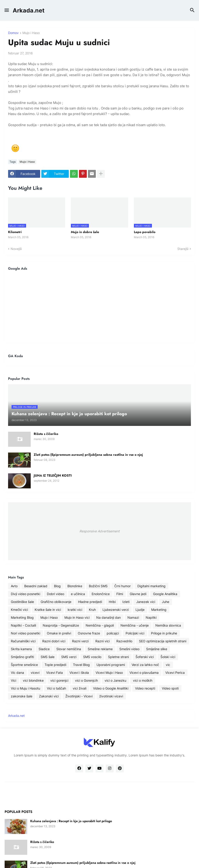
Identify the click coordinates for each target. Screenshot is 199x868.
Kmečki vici (19, 610)
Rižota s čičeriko (46, 434)
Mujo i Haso (31, 33)
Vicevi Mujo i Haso (109, 673)
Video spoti (170, 688)
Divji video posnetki (26, 594)
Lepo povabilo (145, 232)
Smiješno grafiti (22, 657)
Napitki (151, 617)
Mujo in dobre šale (85, 232)
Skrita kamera (21, 649)
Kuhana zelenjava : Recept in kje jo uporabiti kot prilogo (71, 821)
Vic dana (17, 673)
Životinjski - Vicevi (79, 696)
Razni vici (103, 641)
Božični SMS (98, 586)
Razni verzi (80, 641)
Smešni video (129, 649)
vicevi (35, 673)
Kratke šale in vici (48, 610)
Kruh (92, 610)
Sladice (44, 649)
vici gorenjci (59, 680)
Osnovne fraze (89, 633)
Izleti (126, 602)
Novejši (16, 249)
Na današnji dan (109, 617)
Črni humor (122, 586)
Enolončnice (101, 594)
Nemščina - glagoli (100, 625)
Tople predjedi (55, 665)
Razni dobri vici (54, 641)
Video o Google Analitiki (111, 688)
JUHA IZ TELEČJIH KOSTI (53, 475)
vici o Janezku (115, 680)
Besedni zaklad (36, 586)
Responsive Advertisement (99, 531)
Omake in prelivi (59, 633)
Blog (57, 586)
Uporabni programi (111, 665)
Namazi (133, 617)
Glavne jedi (138, 594)
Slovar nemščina (69, 649)
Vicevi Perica (175, 673)
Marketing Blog (22, 617)
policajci (113, 633)
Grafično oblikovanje (56, 602)
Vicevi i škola (79, 673)
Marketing (159, 610)
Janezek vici (146, 602)
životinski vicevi (111, 696)
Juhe (166, 602)
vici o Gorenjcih (86, 680)
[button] (6, 10)
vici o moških (143, 680)
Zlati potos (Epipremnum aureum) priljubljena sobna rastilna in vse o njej (88, 455)
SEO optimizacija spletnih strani (163, 641)
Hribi (112, 602)
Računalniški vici (23, 641)
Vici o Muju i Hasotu (26, 688)
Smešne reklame (100, 649)
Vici (14, 680)
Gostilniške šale (22, 602)
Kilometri (15, 232)
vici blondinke (33, 680)
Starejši (183, 249)
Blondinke (75, 586)
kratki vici (75, 610)
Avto (14, 586)
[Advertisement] (99, 306)
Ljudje (140, 610)
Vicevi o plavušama (144, 673)
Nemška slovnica (168, 625)
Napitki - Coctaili (23, 625)
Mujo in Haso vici (77, 617)
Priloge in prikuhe (164, 633)
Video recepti (145, 688)
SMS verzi (69, 657)
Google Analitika (165, 594)
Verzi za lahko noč (145, 665)
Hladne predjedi (90, 602)
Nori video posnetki (26, 633)
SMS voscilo (92, 657)
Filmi (120, 594)
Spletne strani (118, 657)
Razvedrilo (124, 641)
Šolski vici (168, 657)
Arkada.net (29, 10)
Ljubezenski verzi (116, 610)
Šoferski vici (145, 657)
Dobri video (56, 594)
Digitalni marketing (151, 586)
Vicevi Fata (54, 673)
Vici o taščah (56, 688)
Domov (13, 33)
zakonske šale (22, 696)
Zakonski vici (49, 696)
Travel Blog (81, 665)
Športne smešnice (24, 665)
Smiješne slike (157, 649)
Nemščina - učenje (135, 625)
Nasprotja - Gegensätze (61, 625)
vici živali (80, 688)
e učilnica (78, 594)
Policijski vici (135, 633)
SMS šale (48, 657)
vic (168, 665)
